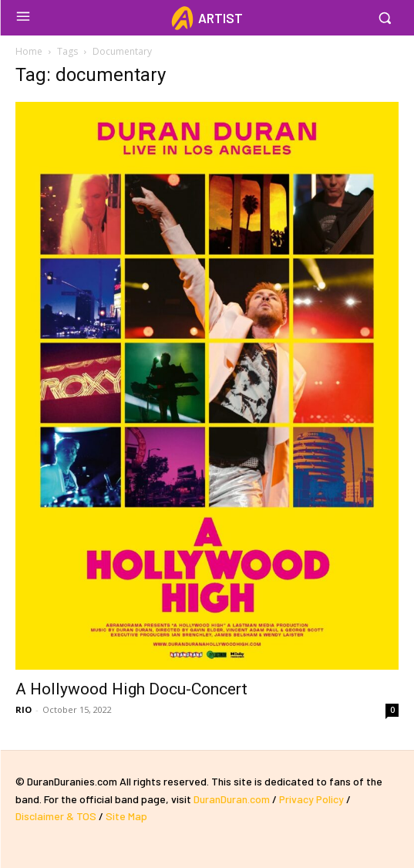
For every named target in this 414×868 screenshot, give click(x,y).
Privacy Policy (311, 799)
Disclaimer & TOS (57, 816)
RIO (24, 709)
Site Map (126, 816)
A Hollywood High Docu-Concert (131, 689)
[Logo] (207, 18)
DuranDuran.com (232, 799)
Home (29, 51)
